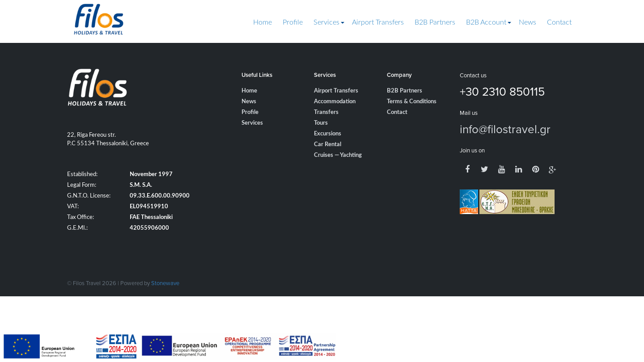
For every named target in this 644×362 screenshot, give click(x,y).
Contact (559, 22)
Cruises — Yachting (338, 155)
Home (263, 22)
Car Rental (328, 145)
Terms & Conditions (412, 102)
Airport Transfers (378, 22)
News (527, 22)
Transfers (326, 112)
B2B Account (486, 22)
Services (326, 22)
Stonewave (165, 283)
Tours (321, 123)
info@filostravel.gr (505, 129)
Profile (293, 22)
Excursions (328, 134)
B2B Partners (435, 22)
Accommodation (335, 102)
